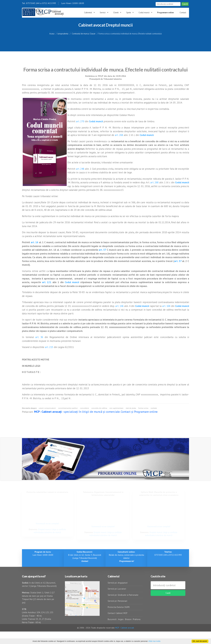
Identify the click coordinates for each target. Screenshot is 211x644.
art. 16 (35, 242)
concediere (84, 408)
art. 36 (39, 337)
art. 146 (119, 306)
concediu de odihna (99, 408)
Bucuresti (112, 619)
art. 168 (166, 306)
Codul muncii (144, 13)
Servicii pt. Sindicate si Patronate (123, 595)
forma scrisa (143, 408)
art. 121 (47, 282)
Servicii (103, 13)
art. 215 (49, 347)
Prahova (137, 619)
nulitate (154, 408)
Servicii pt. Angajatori (118, 583)
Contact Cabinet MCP (118, 613)
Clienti (116, 13)
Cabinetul (88, 13)
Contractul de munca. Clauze (83, 34)
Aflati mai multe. (155, 641)
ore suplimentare (116, 408)
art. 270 (80, 121)
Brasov (128, 619)
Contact (183, 13)
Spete (129, 13)
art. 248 (80, 169)
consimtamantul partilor (68, 408)
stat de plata (131, 408)
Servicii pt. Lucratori (117, 589)
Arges (121, 619)
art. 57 (102, 250)
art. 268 (119, 135)
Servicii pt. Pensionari (117, 601)
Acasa (52, 34)
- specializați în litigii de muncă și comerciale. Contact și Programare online (96, 412)
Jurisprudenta (63, 34)
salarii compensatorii (47, 408)
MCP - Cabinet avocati (125, 628)
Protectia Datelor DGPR (119, 607)
